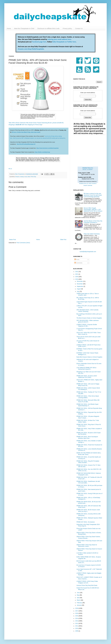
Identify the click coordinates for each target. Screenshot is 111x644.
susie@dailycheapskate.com (88, 252)
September (80, 286)
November (80, 284)
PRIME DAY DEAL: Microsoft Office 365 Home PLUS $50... (88, 401)
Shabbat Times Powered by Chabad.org (88, 182)
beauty (22, 177)
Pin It (10, 169)
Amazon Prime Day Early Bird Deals (87, 585)
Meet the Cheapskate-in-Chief (24, 28)
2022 (77, 272)
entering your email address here (59, 39)
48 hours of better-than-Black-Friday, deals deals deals (26, 132)
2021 (77, 274)
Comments (78, 263)
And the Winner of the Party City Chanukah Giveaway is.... (93, 222)
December (80, 281)
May (78, 595)
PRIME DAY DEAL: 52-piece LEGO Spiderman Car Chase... (87, 377)
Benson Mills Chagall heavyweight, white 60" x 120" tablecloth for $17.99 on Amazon (93, 210)
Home (9, 28)
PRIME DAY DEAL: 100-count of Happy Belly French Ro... (88, 385)
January (79, 605)
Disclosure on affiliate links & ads (48, 28)
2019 (77, 279)
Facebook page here (39, 42)
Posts (77, 260)
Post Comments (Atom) (23, 243)
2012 (77, 623)
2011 (77, 626)
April (78, 598)
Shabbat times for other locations (88, 183)
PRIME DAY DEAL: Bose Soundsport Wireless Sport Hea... (87, 437)
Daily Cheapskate (20, 174)
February (80, 603)
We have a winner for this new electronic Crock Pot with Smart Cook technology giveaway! (93, 195)
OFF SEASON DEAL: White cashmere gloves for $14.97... (88, 321)
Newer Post (13, 240)
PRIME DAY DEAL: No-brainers (86, 522)
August (79, 289)
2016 (77, 613)
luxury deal (27, 177)
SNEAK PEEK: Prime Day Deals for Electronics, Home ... (87, 546)
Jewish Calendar (88, 185)
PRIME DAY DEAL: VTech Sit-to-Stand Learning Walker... (88, 397)
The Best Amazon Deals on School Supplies (89, 318)
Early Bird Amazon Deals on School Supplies (89, 357)
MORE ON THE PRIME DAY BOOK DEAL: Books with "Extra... (89, 454)
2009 (77, 631)
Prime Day (33, 177)
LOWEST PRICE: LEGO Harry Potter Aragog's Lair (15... (87, 582)
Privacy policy (67, 28)
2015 (77, 616)
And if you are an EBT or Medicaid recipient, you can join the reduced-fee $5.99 (32, 138)
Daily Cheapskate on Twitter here (64, 42)
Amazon (18, 177)
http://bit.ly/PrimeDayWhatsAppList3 (26, 144)
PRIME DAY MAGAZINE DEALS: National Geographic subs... (89, 474)
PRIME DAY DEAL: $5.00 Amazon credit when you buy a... (88, 511)
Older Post (63, 240)
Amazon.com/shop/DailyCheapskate (31, 49)
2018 (77, 608)
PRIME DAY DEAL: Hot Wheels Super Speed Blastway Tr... (88, 405)
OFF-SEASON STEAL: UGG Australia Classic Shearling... (87, 311)
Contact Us (79, 28)
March (79, 600)
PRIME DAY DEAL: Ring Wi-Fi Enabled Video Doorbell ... (88, 462)
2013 (77, 621)
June (78, 593)
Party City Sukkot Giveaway (92, 234)
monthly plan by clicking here (58, 138)
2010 (77, 628)
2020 (77, 277)
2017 (77, 611)
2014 (77, 618)
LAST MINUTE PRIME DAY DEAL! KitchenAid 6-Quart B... (86, 368)
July (78, 291)
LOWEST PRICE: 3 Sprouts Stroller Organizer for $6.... (87, 325)
